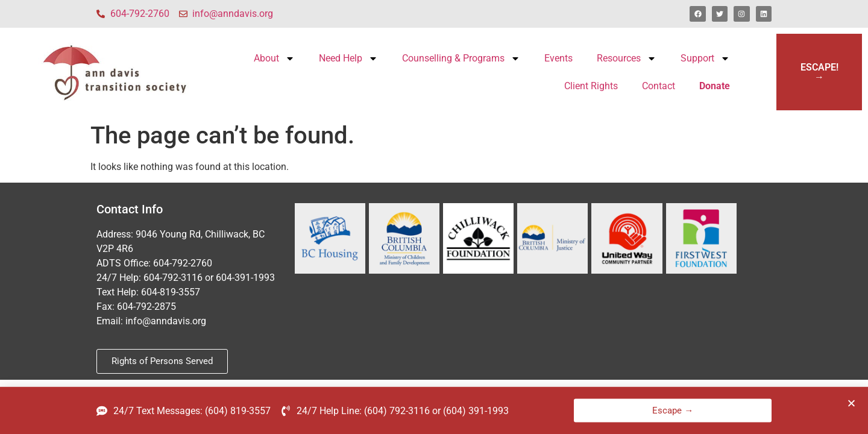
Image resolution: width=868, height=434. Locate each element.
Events (558, 58)
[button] (851, 405)
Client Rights (591, 86)
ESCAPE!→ (819, 72)
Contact (659, 86)
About (274, 58)
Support (705, 58)
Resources (627, 58)
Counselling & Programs (461, 58)
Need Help (348, 58)
